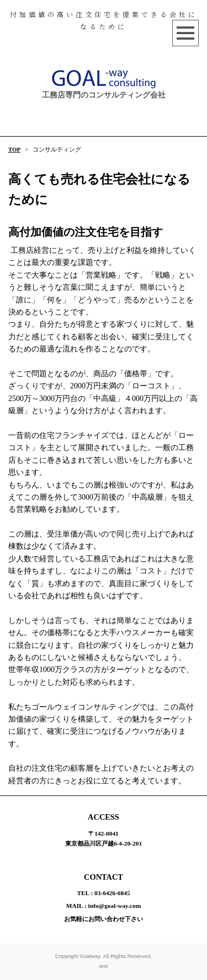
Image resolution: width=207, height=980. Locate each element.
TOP (14, 149)
